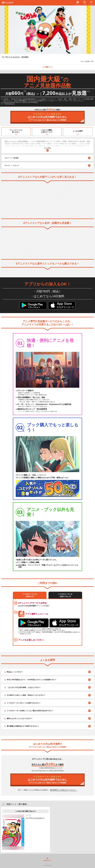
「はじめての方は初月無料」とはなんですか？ (24, 687)
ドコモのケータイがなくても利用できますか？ (24, 703)
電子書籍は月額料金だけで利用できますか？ (23, 726)
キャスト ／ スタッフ (12, 165)
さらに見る (48, 149)
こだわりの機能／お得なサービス (47, 131)
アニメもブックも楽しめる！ (16, 131)
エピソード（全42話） (47, 158)
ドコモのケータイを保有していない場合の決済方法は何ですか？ (30, 711)
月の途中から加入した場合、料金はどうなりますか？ (26, 695)
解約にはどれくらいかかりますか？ (20, 718)
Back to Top (47, 859)
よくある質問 (78, 131)
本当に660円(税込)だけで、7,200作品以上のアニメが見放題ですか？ (32, 680)
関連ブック (48, 67)
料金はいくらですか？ (15, 672)
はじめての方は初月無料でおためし (47, 117)
